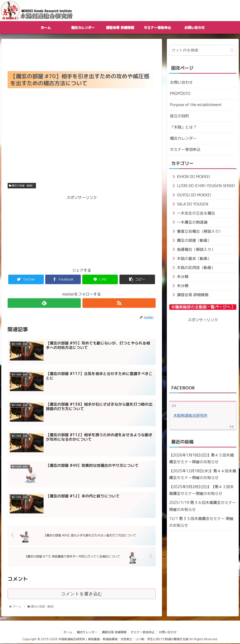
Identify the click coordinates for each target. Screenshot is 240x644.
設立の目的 (180, 116)
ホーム (68, 633)
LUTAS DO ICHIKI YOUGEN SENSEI (206, 186)
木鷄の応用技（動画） (196, 269)
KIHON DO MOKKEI (193, 177)
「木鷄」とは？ (183, 127)
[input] (203, 50)
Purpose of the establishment (196, 105)
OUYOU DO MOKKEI (194, 195)
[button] (232, 50)
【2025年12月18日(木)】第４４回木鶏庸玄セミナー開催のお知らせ (203, 476)
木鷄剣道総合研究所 (190, 417)
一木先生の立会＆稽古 (196, 214)
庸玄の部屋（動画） (22, 186)
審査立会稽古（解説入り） (200, 232)
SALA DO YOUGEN (193, 205)
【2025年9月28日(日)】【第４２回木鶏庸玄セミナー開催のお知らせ (202, 492)
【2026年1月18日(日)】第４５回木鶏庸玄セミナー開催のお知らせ (202, 460)
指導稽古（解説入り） (196, 250)
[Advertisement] (82, 54)
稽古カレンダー (183, 139)
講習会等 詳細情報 (193, 296)
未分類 (183, 278)
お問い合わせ (181, 82)
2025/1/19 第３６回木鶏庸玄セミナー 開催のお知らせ (203, 508)
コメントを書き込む (82, 594)
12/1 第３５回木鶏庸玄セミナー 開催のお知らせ (201, 524)
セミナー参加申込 (185, 150)
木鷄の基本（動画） (194, 260)
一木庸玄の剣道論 (192, 223)
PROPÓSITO (180, 94)
